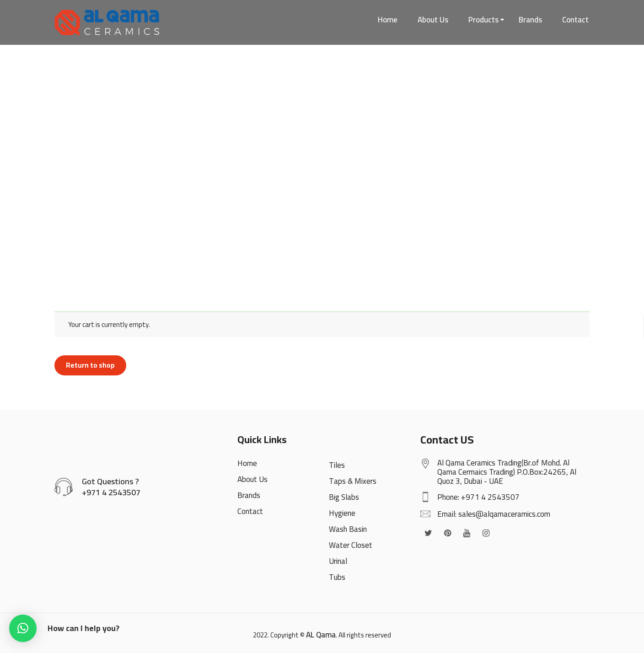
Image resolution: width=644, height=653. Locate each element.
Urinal (338, 561)
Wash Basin (348, 529)
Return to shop (90, 365)
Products (483, 20)
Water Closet (351, 545)
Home (388, 20)
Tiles (337, 465)
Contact (575, 20)
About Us (433, 20)
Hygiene (342, 513)
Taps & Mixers (353, 481)
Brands (530, 20)
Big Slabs (344, 497)
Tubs (337, 577)
